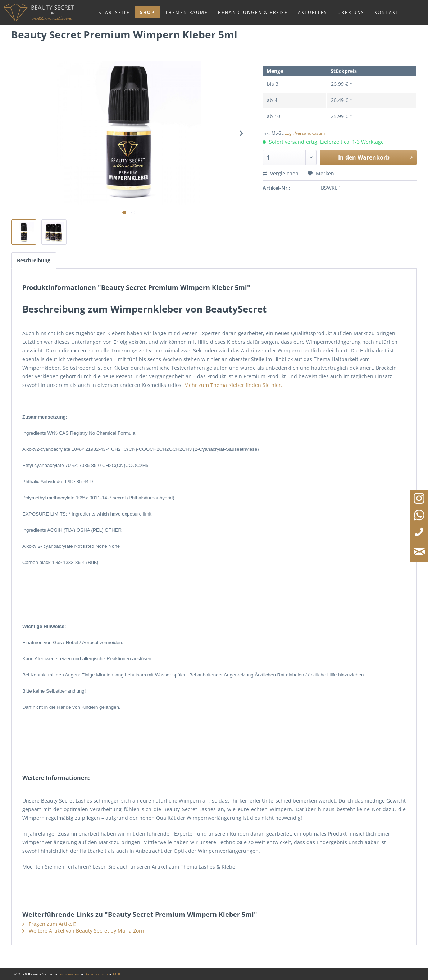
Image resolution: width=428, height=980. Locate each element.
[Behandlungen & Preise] (253, 12)
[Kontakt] (387, 12)
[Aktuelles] (313, 12)
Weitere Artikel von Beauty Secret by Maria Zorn (83, 931)
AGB (117, 974)
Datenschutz (96, 974)
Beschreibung (34, 260)
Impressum (69, 974)
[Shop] (147, 12)
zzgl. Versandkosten (305, 133)
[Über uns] (351, 12)
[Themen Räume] (186, 12)
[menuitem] (114, 12)
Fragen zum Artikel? (49, 924)
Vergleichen (281, 173)
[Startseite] (114, 12)
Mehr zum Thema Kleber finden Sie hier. (233, 385)
